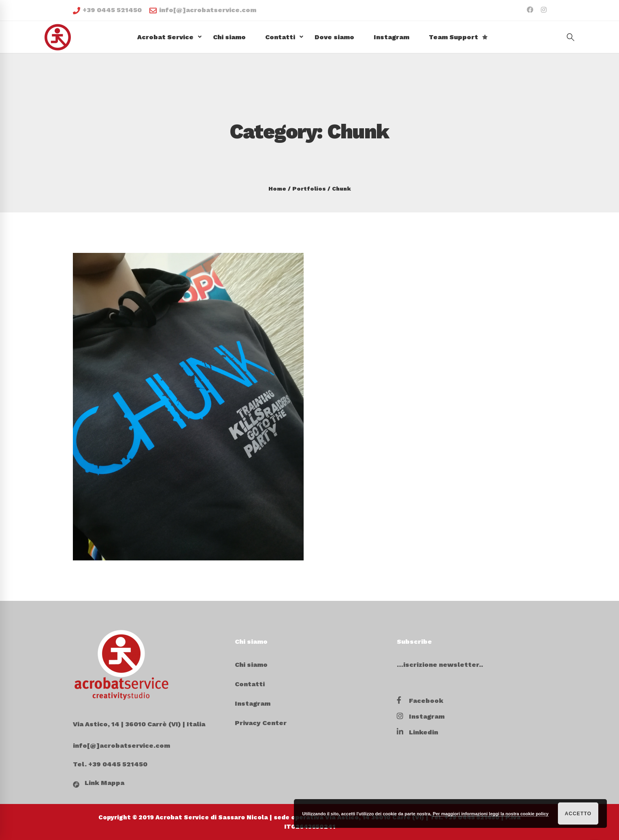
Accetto (578, 814)
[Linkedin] (417, 732)
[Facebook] (420, 701)
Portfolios (309, 189)
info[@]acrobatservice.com (203, 10)
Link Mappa (104, 783)
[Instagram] (421, 717)
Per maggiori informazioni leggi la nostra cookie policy (491, 814)
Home (277, 189)
